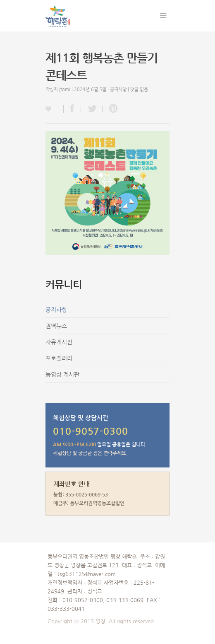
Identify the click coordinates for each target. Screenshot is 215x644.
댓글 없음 (139, 89)
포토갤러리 (59, 358)
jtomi (65, 89)
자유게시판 (59, 342)
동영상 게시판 (62, 374)
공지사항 (118, 89)
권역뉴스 (56, 326)
